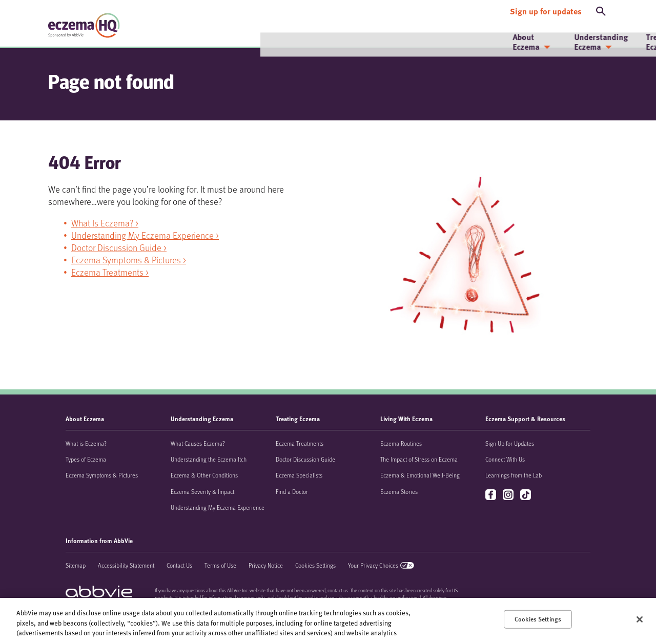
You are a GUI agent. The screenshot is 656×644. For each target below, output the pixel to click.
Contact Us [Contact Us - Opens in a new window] (179, 565)
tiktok (527, 495)
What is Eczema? (86, 443)
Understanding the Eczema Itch (209, 459)
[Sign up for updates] (546, 9)
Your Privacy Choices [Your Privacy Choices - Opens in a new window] (373, 565)
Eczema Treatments (300, 443)
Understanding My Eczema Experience (218, 507)
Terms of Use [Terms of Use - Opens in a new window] (220, 565)
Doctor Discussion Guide (305, 459)
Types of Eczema (86, 459)
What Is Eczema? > (105, 223)
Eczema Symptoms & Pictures (102, 475)
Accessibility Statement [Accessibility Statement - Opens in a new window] (126, 565)
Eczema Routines (401, 443)
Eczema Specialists (299, 475)
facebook (492, 495)
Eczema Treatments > (110, 272)
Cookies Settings (315, 565)
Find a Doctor (292, 491)
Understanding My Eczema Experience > (145, 235)
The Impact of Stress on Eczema (419, 459)
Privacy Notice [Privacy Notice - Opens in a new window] (266, 565)
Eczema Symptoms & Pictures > (129, 260)
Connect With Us (505, 459)
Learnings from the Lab (514, 475)
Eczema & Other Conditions (204, 475)
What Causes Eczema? (198, 443)
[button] (601, 9)
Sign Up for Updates (510, 443)
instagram (509, 495)
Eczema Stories (399, 491)
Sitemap (76, 565)
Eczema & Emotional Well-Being (420, 475)
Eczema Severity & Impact (202, 491)
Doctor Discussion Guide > (119, 247)
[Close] (640, 619)
